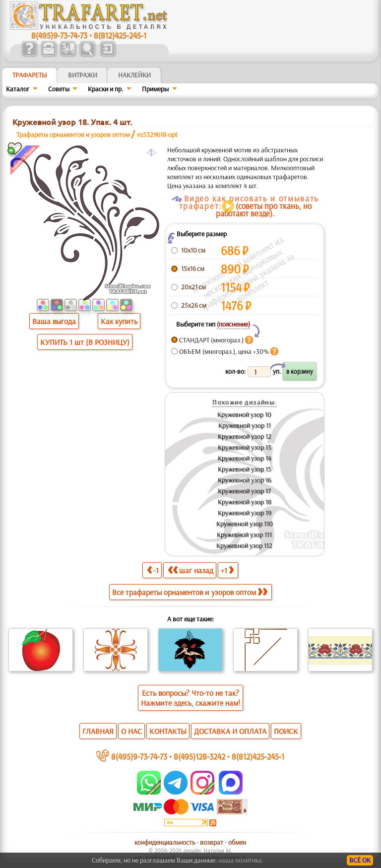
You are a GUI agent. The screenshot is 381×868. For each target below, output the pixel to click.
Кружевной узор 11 (245, 425)
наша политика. (241, 860)
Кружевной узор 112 (244, 545)
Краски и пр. (105, 89)
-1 (153, 570)
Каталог (18, 89)
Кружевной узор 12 (245, 436)
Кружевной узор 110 (245, 524)
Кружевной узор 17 (244, 491)
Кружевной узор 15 (245, 469)
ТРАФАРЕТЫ (30, 75)
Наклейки (134, 75)
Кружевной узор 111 (244, 534)
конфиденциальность (165, 842)
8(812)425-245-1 (120, 35)
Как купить (119, 321)
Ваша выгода (54, 321)
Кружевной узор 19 (245, 513)
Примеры (155, 89)
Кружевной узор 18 (245, 502)
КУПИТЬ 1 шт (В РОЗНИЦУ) (85, 342)
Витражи (83, 75)
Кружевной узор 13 (245, 447)
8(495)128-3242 (199, 756)
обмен (237, 842)
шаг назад (190, 570)
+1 (227, 570)
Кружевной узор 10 (244, 414)
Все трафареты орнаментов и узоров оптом (190, 592)
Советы (59, 89)
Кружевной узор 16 (245, 480)
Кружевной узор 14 (245, 458)
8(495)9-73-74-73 (59, 35)
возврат (212, 842)
